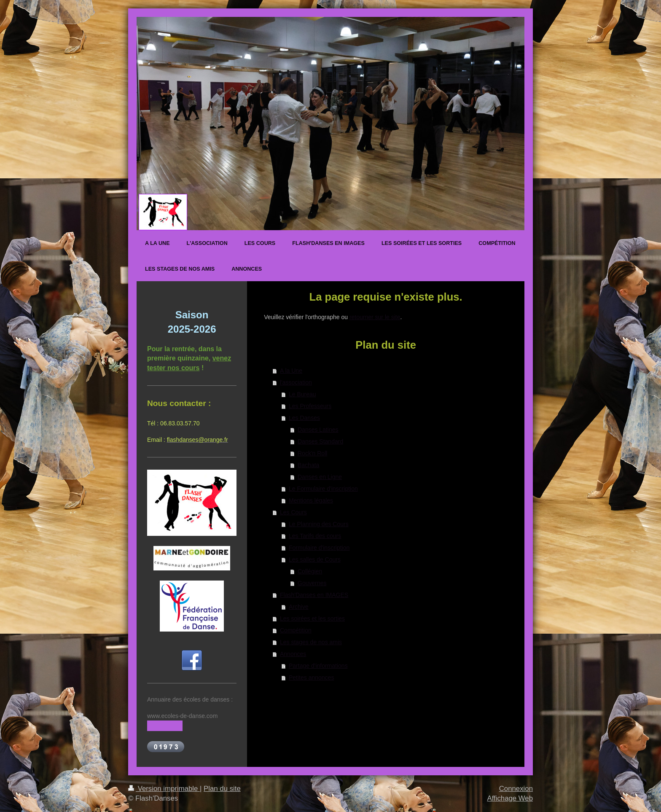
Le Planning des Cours (319, 524)
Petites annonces (311, 678)
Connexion (516, 789)
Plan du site (222, 789)
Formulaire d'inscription (319, 548)
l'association (296, 382)
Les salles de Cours (315, 559)
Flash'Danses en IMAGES (314, 595)
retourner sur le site (375, 317)
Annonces (293, 654)
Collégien (310, 571)
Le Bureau (302, 394)
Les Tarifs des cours (315, 536)
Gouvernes (312, 583)
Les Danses (304, 418)
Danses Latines (318, 430)
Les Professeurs (310, 406)
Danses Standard (320, 441)
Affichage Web (510, 798)
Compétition (296, 630)
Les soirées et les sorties (312, 618)
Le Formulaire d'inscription (323, 489)
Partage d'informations (318, 666)
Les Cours (293, 512)
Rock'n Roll (312, 453)
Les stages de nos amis (311, 642)
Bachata (308, 465)
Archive (299, 607)
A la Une (291, 371)
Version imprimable (164, 789)
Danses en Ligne (320, 477)
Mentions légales (311, 500)
